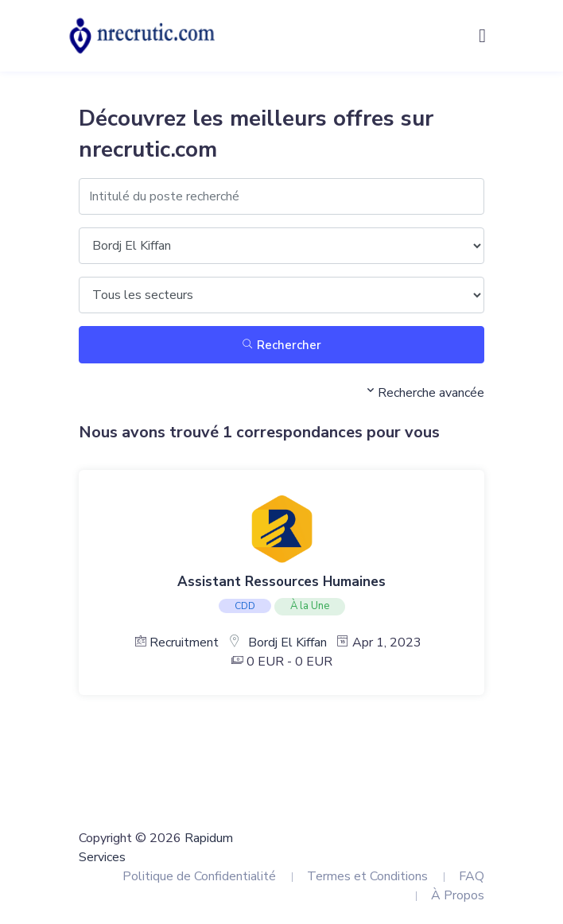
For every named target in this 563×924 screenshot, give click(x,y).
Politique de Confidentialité (199, 876)
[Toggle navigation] (482, 36)
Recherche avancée (423, 393)
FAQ (472, 876)
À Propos (458, 895)
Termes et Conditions (367, 876)
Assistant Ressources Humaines (281, 582)
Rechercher (281, 345)
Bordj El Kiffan (287, 643)
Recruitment (184, 643)
